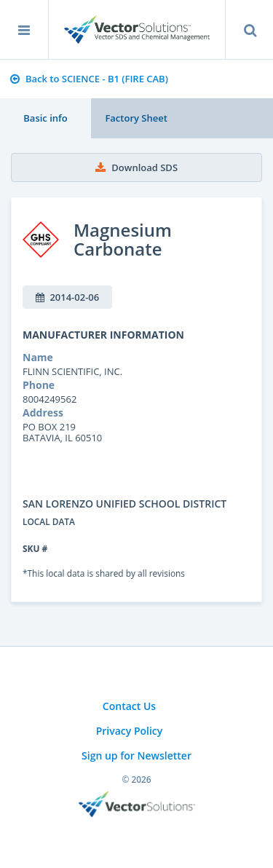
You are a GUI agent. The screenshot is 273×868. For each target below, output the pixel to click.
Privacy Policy (130, 731)
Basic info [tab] (45, 118)
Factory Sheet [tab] (136, 118)
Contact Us (129, 706)
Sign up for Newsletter (136, 755)
